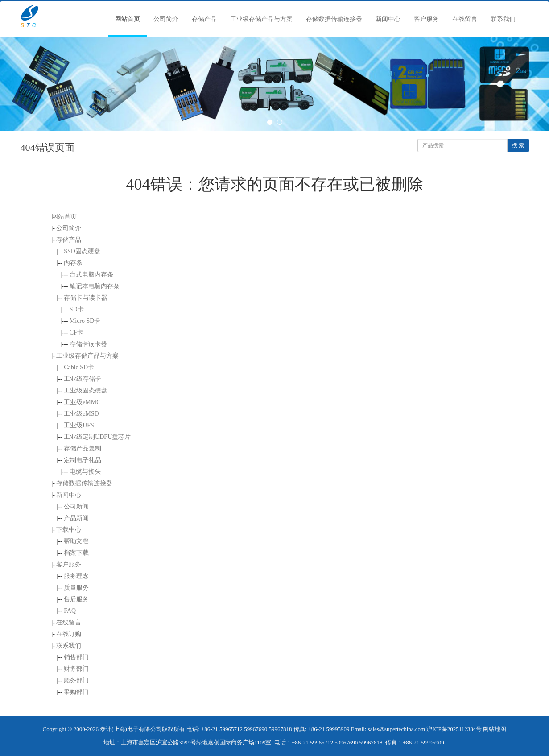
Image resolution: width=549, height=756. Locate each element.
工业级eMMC (82, 402)
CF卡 (76, 333)
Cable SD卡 (79, 367)
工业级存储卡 (83, 379)
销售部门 (76, 657)
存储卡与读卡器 (86, 298)
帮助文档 (76, 541)
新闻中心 (388, 19)
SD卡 (77, 309)
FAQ (70, 611)
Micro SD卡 (85, 321)
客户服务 (426, 19)
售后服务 (76, 599)
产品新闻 (76, 518)
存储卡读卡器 (88, 344)
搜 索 (518, 145)
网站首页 (128, 19)
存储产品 (204, 19)
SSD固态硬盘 (82, 251)
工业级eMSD (81, 414)
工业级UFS (79, 425)
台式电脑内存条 (91, 275)
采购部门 (76, 692)
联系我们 (503, 19)
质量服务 (76, 588)
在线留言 (465, 19)
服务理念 (76, 576)
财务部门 (76, 669)
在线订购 (69, 634)
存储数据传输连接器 (334, 19)
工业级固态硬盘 (86, 390)
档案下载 (76, 553)
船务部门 (76, 680)
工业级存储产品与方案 (261, 19)
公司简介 (166, 19)
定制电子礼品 (83, 460)
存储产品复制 (83, 448)
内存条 (73, 263)
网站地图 (495, 729)
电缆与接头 (85, 472)
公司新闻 (76, 506)
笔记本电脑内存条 (95, 286)
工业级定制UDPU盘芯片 (97, 437)
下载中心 (69, 530)
